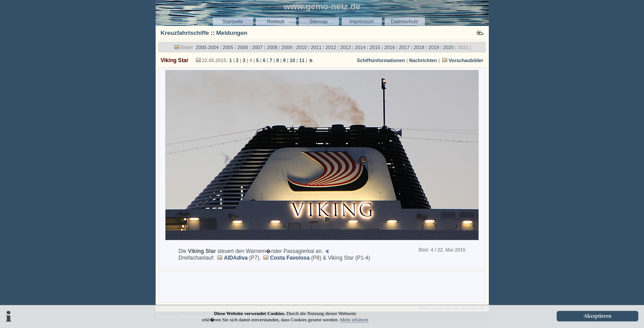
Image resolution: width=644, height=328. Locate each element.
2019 (434, 47)
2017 (404, 47)
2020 (449, 47)
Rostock (276, 21)
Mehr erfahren (354, 320)
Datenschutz (405, 21)
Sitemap (318, 21)
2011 (316, 47)
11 (302, 60)
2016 (390, 47)
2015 (375, 47)
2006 (243, 47)
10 (292, 60)
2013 (346, 47)
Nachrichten (423, 60)
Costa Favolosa (290, 258)
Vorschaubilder (466, 60)
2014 (360, 47)
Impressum (361, 21)
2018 (419, 47)
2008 (272, 47)
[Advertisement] (322, 286)
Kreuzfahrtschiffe (185, 33)
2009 (287, 47)
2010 (301, 47)
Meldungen (232, 33)
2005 (228, 47)
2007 (258, 47)
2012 (331, 47)
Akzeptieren (597, 316)
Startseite (233, 21)
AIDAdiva (235, 258)
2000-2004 (207, 47)
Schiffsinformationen (381, 60)
